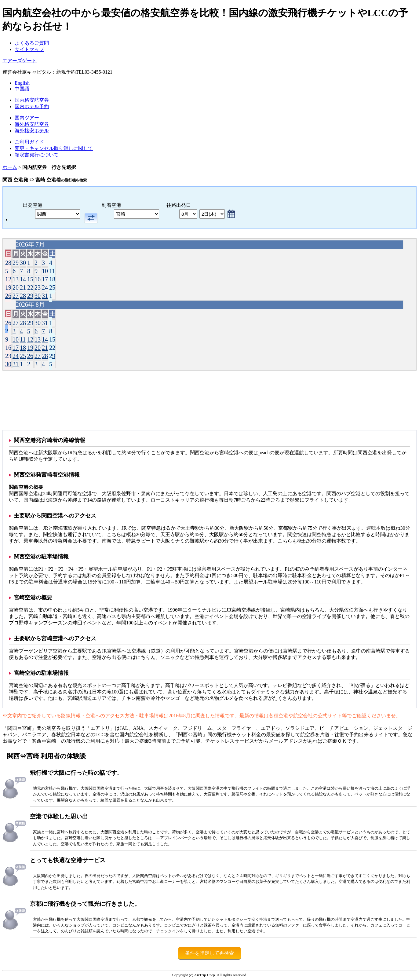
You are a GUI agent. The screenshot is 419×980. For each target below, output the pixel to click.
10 (16, 339)
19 (30, 348)
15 (52, 339)
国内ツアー (27, 118)
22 (52, 348)
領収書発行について (37, 155)
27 (16, 296)
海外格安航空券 (32, 124)
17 (16, 348)
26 (8, 296)
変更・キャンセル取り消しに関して (54, 148)
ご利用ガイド (29, 142)
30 (38, 296)
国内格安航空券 (32, 100)
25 (23, 356)
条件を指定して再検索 (209, 953)
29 (30, 296)
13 (38, 339)
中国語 (22, 89)
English (22, 83)
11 (23, 339)
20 (38, 348)
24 (16, 356)
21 (45, 348)
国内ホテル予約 (32, 106)
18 (23, 348)
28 (23, 296)
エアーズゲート (20, 61)
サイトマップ (29, 49)
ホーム (10, 167)
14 (45, 339)
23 (8, 356)
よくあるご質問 (32, 43)
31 (45, 296)
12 (30, 339)
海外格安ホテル (32, 131)
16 (8, 348)
